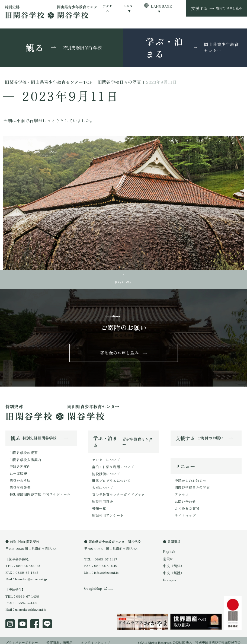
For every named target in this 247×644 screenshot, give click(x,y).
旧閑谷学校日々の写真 (191, 486)
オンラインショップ (96, 638)
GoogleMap (92, 588)
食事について (102, 485)
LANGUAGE (161, 6)
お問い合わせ (184, 499)
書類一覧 (98, 505)
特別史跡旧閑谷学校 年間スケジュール (38, 491)
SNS (128, 6)
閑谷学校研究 (19, 484)
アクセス (108, 8)
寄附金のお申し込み (120, 352)
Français (169, 576)
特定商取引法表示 (59, 638)
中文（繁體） (173, 569)
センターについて (105, 459)
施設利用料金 (102, 498)
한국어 (168, 555)
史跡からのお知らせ (189, 479)
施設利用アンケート (107, 511)
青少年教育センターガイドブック (116, 491)
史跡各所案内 (19, 465)
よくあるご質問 (186, 506)
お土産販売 (18, 471)
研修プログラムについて (110, 478)
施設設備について (105, 472)
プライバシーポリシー (22, 638)
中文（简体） (173, 562)
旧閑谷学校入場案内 (24, 458)
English (169, 548)
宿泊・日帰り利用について (111, 465)
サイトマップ (184, 512)
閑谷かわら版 (19, 478)
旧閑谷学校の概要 (23, 452)
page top (124, 281)
